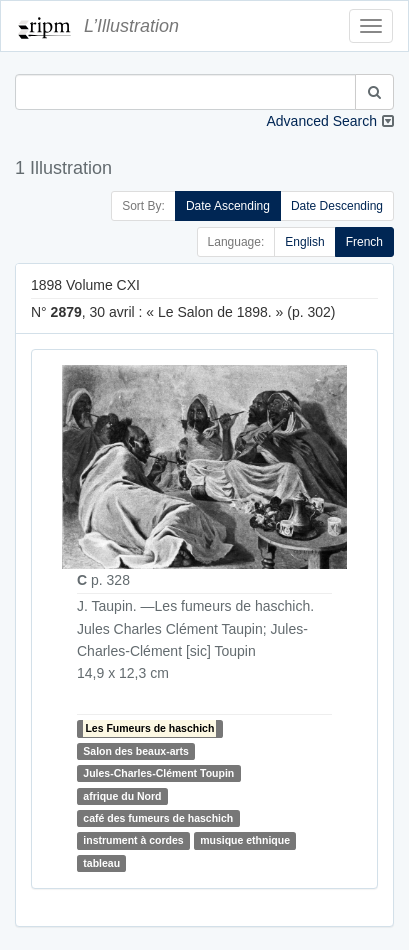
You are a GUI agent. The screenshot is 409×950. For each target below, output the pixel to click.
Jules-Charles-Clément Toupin (158, 773)
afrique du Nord (122, 796)
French (364, 242)
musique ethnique (245, 841)
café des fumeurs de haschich (158, 818)
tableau (101, 863)
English (304, 242)
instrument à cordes (133, 841)
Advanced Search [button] (321, 121)
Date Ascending (228, 206)
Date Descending (337, 206)
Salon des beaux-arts (136, 751)
